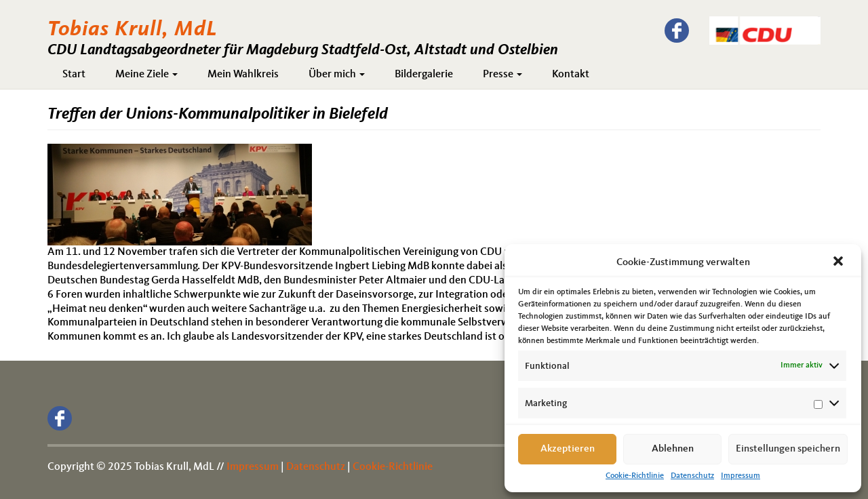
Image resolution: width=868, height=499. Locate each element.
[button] (840, 262)
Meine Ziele (146, 75)
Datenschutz (692, 476)
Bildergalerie (424, 75)
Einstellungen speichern (788, 449)
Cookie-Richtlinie (635, 476)
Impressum (741, 476)
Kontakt (571, 75)
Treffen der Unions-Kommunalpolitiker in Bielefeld (218, 115)
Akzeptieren (568, 449)
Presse (502, 75)
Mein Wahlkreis (243, 75)
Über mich (337, 75)
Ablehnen (673, 449)
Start (74, 75)
